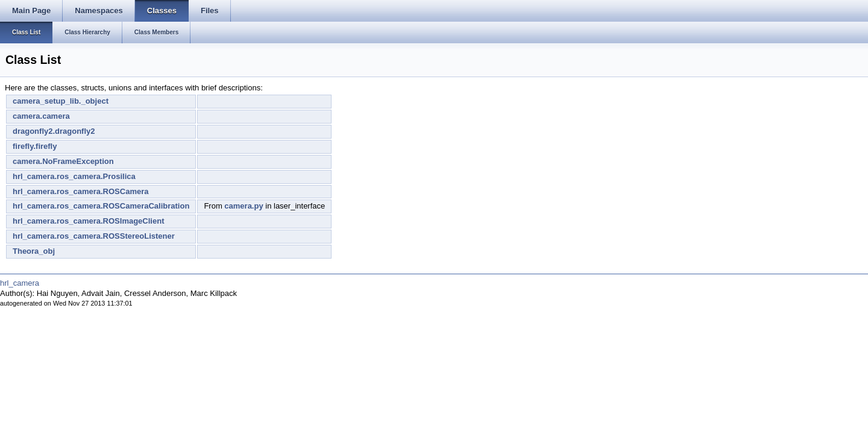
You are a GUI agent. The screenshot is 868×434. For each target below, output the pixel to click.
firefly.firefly (35, 146)
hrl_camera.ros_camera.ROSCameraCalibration (101, 206)
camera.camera (41, 116)
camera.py (244, 206)
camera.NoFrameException (63, 161)
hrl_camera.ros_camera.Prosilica (74, 176)
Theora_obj (34, 251)
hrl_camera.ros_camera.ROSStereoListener (94, 236)
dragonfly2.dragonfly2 (54, 131)
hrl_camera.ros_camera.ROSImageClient (88, 221)
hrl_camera (20, 283)
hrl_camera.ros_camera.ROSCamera (80, 191)
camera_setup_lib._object (61, 101)
